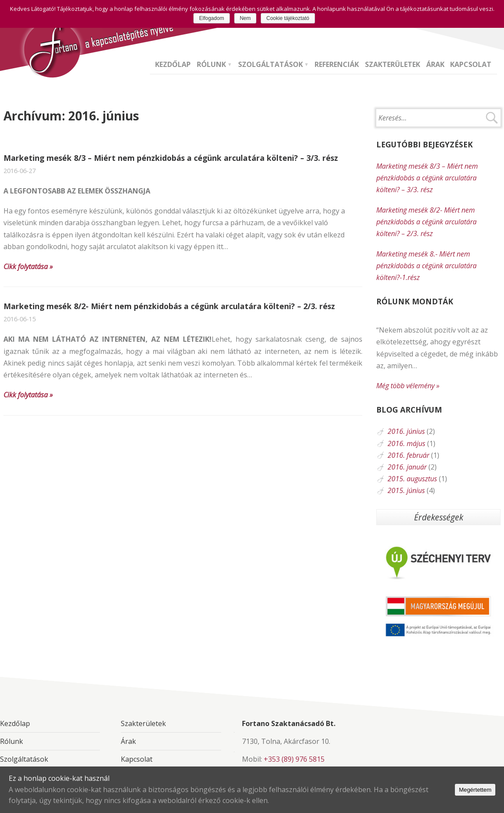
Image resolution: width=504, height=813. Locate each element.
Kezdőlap (173, 65)
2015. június (406, 490)
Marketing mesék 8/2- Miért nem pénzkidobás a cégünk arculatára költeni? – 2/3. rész (169, 306)
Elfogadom (211, 18)
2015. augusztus (412, 479)
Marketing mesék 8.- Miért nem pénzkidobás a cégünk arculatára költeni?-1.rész (426, 266)
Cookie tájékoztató (288, 18)
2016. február (408, 455)
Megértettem (475, 790)
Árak (435, 65)
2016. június (406, 431)
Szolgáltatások (270, 65)
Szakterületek (393, 65)
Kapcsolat (471, 65)
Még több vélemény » (408, 386)
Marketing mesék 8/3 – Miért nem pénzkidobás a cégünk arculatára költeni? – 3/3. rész (171, 158)
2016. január (407, 467)
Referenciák (337, 65)
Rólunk (211, 65)
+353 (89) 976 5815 (294, 759)
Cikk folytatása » (28, 267)
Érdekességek (439, 517)
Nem (245, 18)
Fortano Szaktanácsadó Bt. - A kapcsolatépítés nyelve (51, 48)
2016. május (406, 443)
